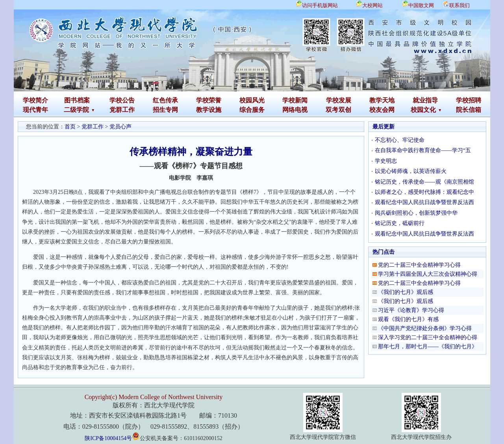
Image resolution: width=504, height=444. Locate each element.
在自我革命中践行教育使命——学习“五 (423, 150)
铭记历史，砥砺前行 (400, 223)
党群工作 (122, 110)
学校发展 (339, 100)
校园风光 (252, 100)
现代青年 (35, 110)
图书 (70, 100)
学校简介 (35, 100)
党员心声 (120, 127)
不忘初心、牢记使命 (400, 140)
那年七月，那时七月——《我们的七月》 (428, 346)
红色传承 (165, 100)
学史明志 (386, 161)
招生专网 (165, 110)
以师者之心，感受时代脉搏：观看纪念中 (424, 192)
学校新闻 (295, 100)
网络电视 (295, 110)
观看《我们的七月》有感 (408, 319)
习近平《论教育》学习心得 (411, 310)
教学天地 (382, 100)
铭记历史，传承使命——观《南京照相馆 (424, 182)
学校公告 (122, 100)
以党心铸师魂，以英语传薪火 (411, 171)
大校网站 (372, 5)
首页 (70, 127)
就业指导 (425, 100)
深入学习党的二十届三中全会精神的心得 (428, 337)
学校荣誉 (209, 100)
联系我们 (460, 5)
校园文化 (423, 110)
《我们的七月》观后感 (406, 292)
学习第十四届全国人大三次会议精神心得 (428, 274)
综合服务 (252, 110)
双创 (345, 110)
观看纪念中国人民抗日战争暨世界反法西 (424, 202)
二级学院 (76, 110)
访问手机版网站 (320, 5)
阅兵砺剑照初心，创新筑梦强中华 (416, 213)
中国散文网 (421, 5)
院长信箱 (469, 110)
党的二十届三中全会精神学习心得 (419, 265)
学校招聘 (469, 100)
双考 (332, 110)
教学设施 (209, 110)
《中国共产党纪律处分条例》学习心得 (425, 328)
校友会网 (382, 110)
